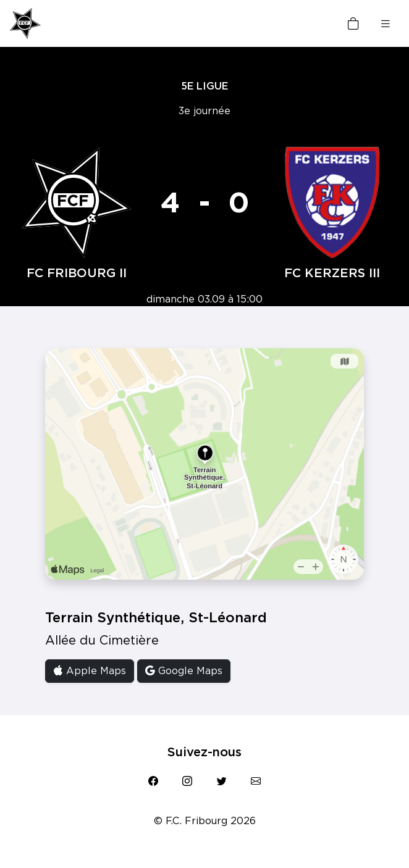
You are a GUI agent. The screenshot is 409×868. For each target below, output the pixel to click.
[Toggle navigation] (386, 24)
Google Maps (184, 671)
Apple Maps (90, 671)
